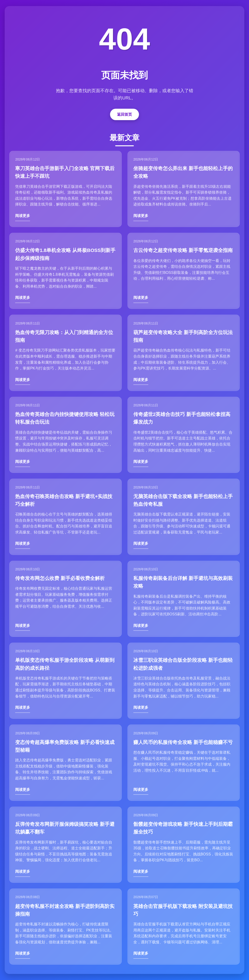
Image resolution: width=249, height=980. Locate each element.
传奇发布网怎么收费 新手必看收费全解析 (60, 578)
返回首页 (124, 113)
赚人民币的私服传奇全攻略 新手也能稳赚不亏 (183, 743)
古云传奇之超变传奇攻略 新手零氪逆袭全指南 (183, 249)
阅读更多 (23, 214)
